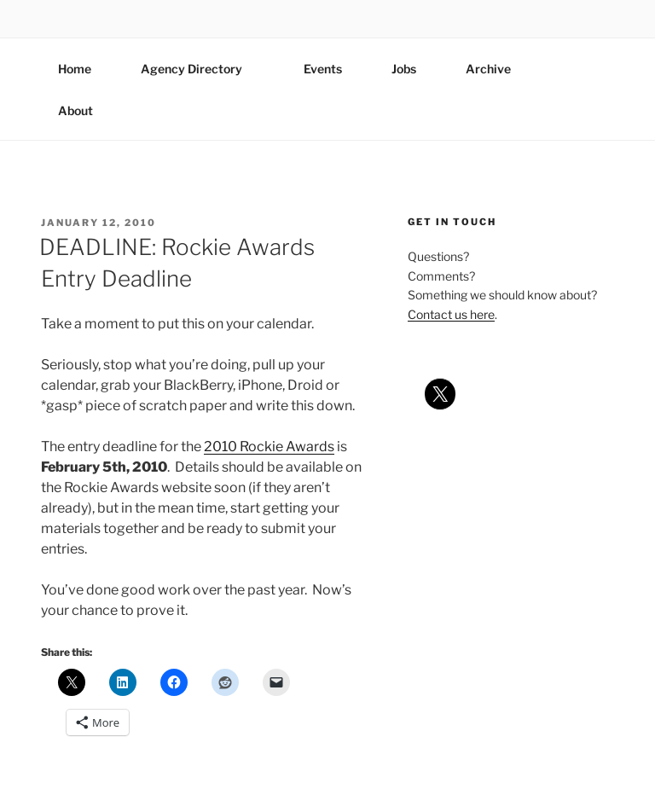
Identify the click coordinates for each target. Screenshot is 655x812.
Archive (488, 69)
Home (75, 69)
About (84, 110)
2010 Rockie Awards (269, 447)
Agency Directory (200, 69)
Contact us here (451, 314)
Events (323, 69)
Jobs (404, 69)
